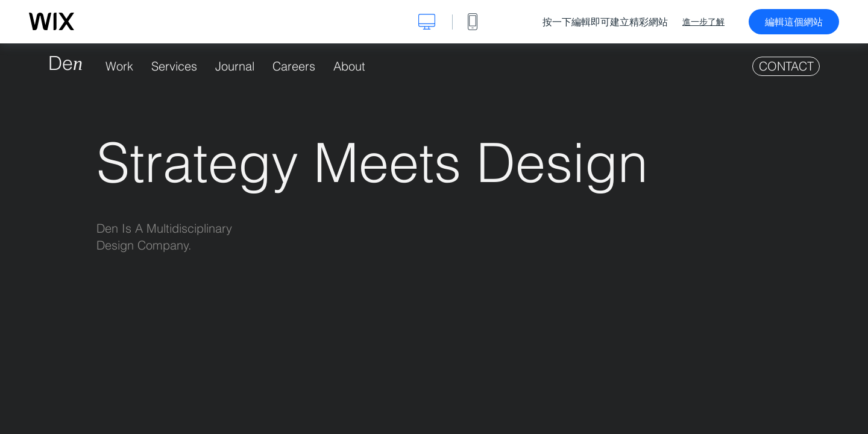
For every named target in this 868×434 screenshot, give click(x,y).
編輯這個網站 (794, 22)
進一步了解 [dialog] (703, 22)
